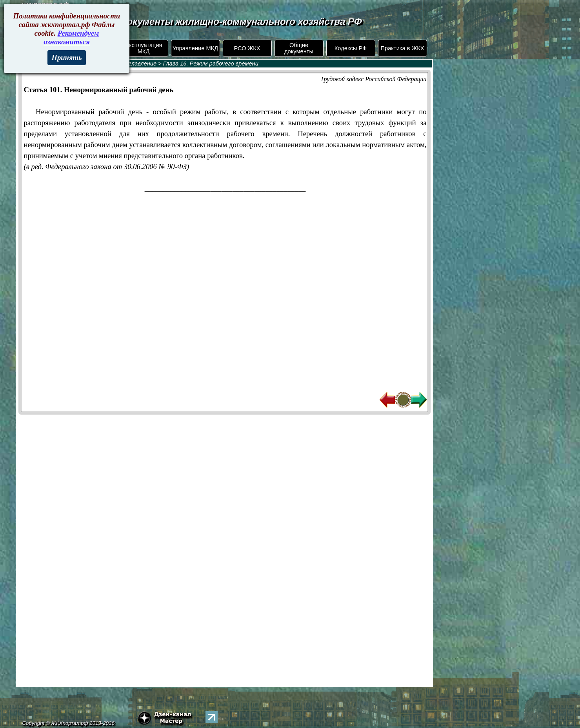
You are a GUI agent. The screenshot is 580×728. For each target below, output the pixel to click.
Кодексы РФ (351, 48)
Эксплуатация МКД (143, 48)
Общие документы (299, 48)
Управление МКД (195, 48)
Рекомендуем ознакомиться (71, 37)
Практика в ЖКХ (403, 48)
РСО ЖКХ (247, 48)
